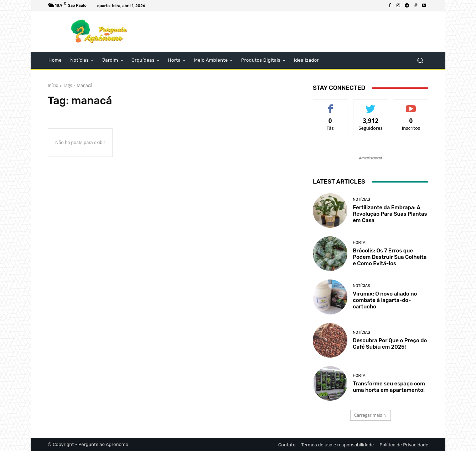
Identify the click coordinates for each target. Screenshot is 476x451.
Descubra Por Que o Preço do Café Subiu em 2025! (390, 344)
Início (53, 85)
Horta (359, 243)
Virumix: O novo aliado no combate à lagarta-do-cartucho (385, 300)
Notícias (361, 199)
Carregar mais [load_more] (371, 415)
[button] (420, 60)
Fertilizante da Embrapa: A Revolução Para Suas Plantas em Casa (390, 214)
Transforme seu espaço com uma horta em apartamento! (389, 387)
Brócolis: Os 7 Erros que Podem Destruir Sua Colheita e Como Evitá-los (390, 257)
